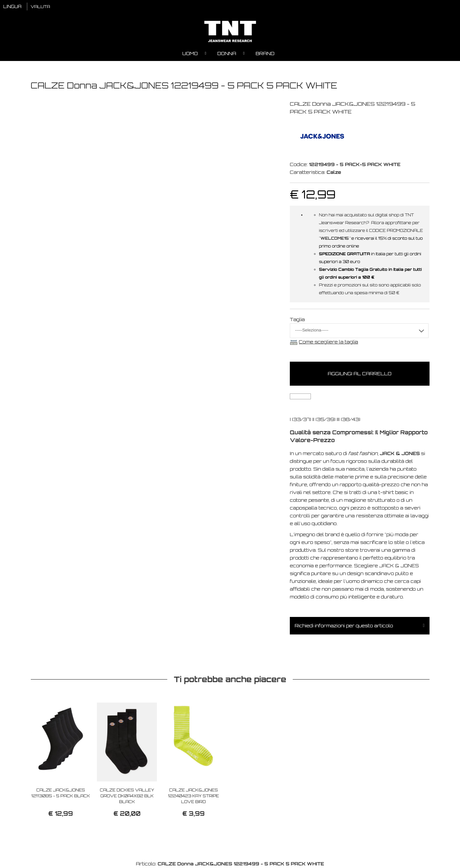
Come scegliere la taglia (329, 342)
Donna (227, 54)
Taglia (297, 320)
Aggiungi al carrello (360, 374)
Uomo (190, 54)
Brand (265, 54)
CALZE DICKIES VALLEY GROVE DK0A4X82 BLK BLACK (127, 796)
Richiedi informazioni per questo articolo (344, 626)
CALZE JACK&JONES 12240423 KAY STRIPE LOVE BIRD (193, 796)
